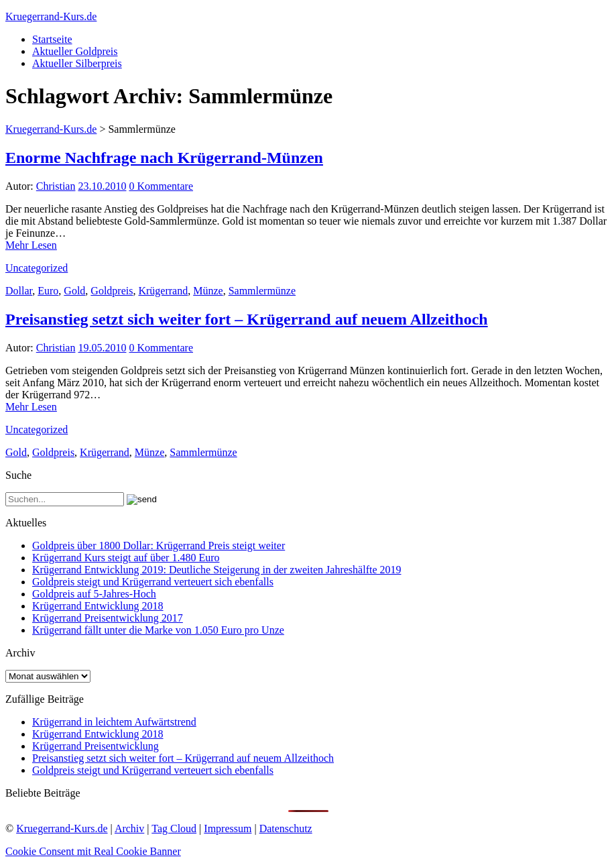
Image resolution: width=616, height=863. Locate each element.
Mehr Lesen (31, 245)
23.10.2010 (102, 186)
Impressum (228, 828)
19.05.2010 (102, 348)
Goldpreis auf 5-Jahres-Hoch (94, 594)
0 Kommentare (161, 186)
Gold (74, 291)
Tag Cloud (174, 828)
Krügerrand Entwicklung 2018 (98, 606)
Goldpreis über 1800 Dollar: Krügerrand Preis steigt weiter (159, 545)
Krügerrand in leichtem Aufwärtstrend (114, 722)
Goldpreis (112, 291)
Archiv (129, 828)
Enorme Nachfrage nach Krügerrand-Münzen (164, 158)
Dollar (19, 291)
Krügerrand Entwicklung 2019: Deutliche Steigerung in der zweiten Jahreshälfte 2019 (217, 570)
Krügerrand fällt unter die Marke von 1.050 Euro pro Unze (158, 630)
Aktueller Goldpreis (75, 51)
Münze (208, 291)
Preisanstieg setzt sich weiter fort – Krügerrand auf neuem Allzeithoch (247, 319)
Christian (56, 186)
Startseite (52, 39)
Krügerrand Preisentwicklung (96, 746)
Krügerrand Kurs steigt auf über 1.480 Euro (126, 558)
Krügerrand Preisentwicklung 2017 (108, 618)
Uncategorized (37, 268)
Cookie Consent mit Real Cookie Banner (93, 851)
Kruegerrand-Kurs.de (51, 16)
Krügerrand (163, 291)
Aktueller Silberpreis (77, 63)
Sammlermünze (262, 291)
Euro (48, 291)
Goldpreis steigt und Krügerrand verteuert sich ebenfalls (153, 582)
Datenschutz (286, 828)
